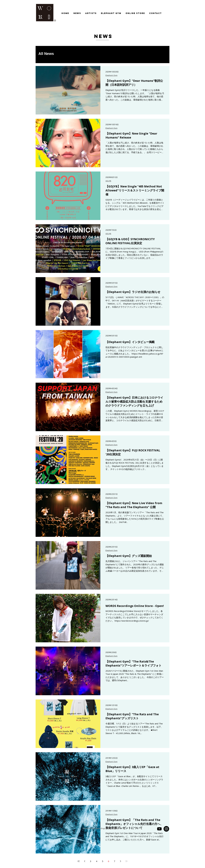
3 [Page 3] (91, 861)
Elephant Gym (111, 76)
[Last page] (126, 861)
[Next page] (120, 861)
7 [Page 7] (115, 861)
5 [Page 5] (103, 861)
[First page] (79, 861)
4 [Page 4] (97, 861)
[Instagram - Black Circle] (166, 829)
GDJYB (108, 181)
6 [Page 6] (109, 861)
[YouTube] (159, 829)
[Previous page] (85, 861)
